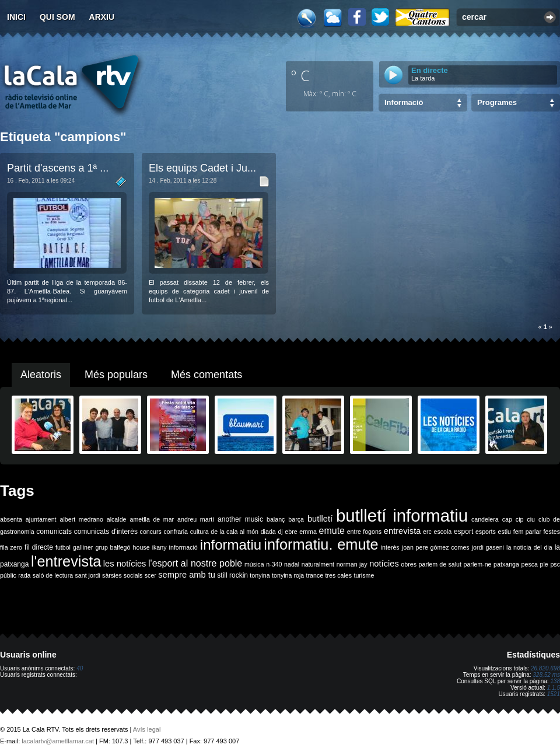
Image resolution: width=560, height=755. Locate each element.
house (141, 547)
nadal (292, 564)
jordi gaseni (488, 547)
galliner (83, 547)
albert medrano (82, 519)
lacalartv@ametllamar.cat (58, 741)
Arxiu (102, 17)
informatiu (231, 545)
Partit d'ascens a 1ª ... (58, 168)
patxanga (506, 564)
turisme (364, 575)
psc (555, 564)
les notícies (125, 564)
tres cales (338, 575)
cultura (199, 532)
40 (80, 668)
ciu (531, 519)
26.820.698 (545, 668)
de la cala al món (235, 532)
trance (315, 575)
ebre (291, 532)
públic (8, 575)
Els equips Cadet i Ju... (202, 168)
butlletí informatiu (402, 515)
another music (240, 519)
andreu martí (196, 519)
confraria (176, 532)
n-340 (274, 564)
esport (463, 532)
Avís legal (147, 729)
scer (150, 575)
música (254, 564)
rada (24, 575)
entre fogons (365, 532)
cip (520, 519)
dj (280, 532)
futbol (63, 547)
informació (183, 547)
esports (486, 532)
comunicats (54, 532)
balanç (276, 519)
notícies (384, 564)
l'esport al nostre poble (195, 563)
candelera (485, 519)
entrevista (402, 531)
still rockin (232, 575)
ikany (160, 547)
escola (442, 532)
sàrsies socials (122, 575)
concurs (151, 532)
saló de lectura (53, 575)
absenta (11, 519)
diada (268, 532)
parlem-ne (478, 564)
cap (507, 519)
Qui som (57, 17)
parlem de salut (440, 564)
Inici (16, 17)
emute (332, 531)
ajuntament (41, 519)
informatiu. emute (321, 544)
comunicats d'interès (106, 532)
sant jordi (88, 575)
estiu (505, 532)
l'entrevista (66, 561)
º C (300, 75)
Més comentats (206, 375)
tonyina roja (288, 575)
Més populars (116, 375)
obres (409, 564)
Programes (497, 102)
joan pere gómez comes (436, 547)
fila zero (11, 547)
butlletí (320, 519)
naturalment (318, 564)
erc (427, 532)
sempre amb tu (187, 575)
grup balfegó (113, 547)
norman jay (352, 564)
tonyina (260, 575)
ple (544, 564)
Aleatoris (41, 375)
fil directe (39, 547)
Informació (404, 102)
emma (308, 532)
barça (296, 519)
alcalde (117, 519)
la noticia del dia (529, 547)
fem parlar (527, 532)
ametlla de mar (152, 519)
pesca (530, 564)
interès (390, 547)
